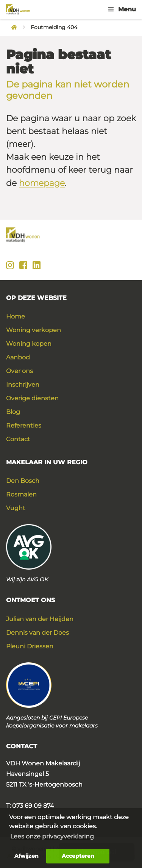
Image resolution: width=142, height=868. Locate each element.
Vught (16, 508)
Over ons (20, 371)
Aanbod (18, 357)
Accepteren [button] (78, 856)
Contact (18, 439)
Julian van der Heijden (40, 619)
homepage (42, 183)
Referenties (24, 425)
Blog (13, 412)
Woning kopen (29, 344)
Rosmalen (21, 494)
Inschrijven (23, 385)
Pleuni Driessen (30, 646)
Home (16, 316)
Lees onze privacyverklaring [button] (52, 836)
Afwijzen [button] (27, 856)
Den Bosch (23, 481)
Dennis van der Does (37, 633)
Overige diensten (32, 398)
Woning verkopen (34, 330)
